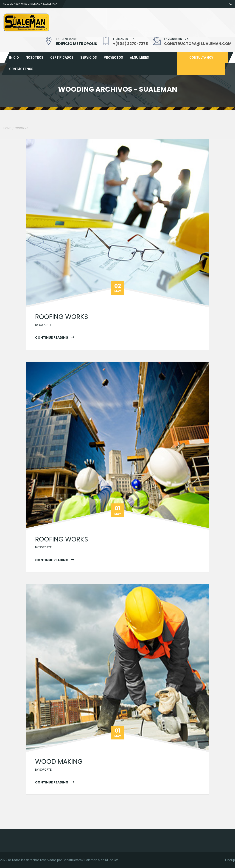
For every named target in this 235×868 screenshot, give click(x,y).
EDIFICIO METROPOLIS (77, 44)
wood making (59, 762)
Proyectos (113, 58)
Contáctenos (21, 69)
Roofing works (62, 317)
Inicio (14, 58)
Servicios (89, 58)
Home (7, 128)
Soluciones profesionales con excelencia (30, 4)
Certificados (62, 58)
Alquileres (139, 58)
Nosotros (35, 58)
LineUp (230, 860)
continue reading (52, 338)
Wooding (22, 128)
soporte (45, 325)
